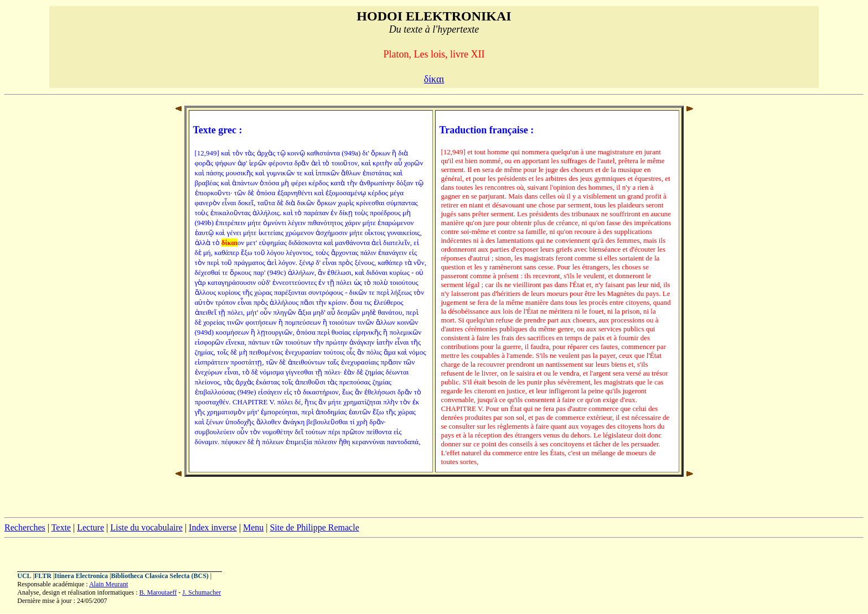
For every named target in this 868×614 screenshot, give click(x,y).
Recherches (25, 527)
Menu (253, 527)
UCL (24, 576)
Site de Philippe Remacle (314, 527)
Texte (61, 527)
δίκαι (434, 79)
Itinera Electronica (81, 576)
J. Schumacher (201, 592)
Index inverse (213, 527)
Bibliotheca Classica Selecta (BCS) (160, 576)
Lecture (91, 527)
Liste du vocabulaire (146, 527)
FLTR (43, 576)
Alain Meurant (108, 584)
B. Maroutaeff (158, 592)
